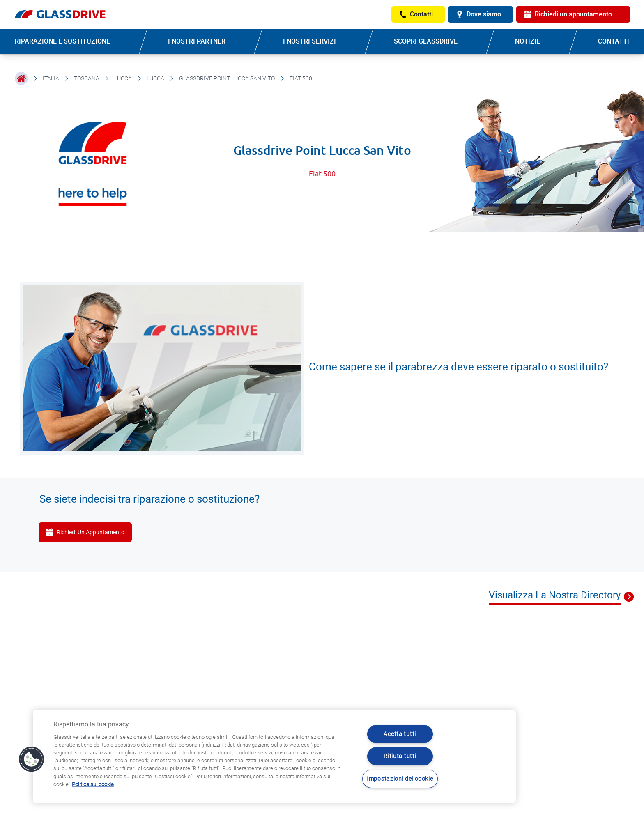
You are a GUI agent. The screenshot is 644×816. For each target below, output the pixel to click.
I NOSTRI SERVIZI (309, 41)
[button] (32, 759)
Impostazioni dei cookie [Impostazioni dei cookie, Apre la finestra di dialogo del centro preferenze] (400, 779)
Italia (51, 78)
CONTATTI (614, 41)
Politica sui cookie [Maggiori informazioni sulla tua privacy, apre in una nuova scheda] (93, 784)
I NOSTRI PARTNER (197, 41)
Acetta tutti (400, 734)
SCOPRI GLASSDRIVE (426, 41)
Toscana (87, 78)
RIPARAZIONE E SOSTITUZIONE (62, 41)
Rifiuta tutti (400, 756)
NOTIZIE (528, 41)
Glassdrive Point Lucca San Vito (227, 78)
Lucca (123, 78)
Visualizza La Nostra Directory (555, 595)
